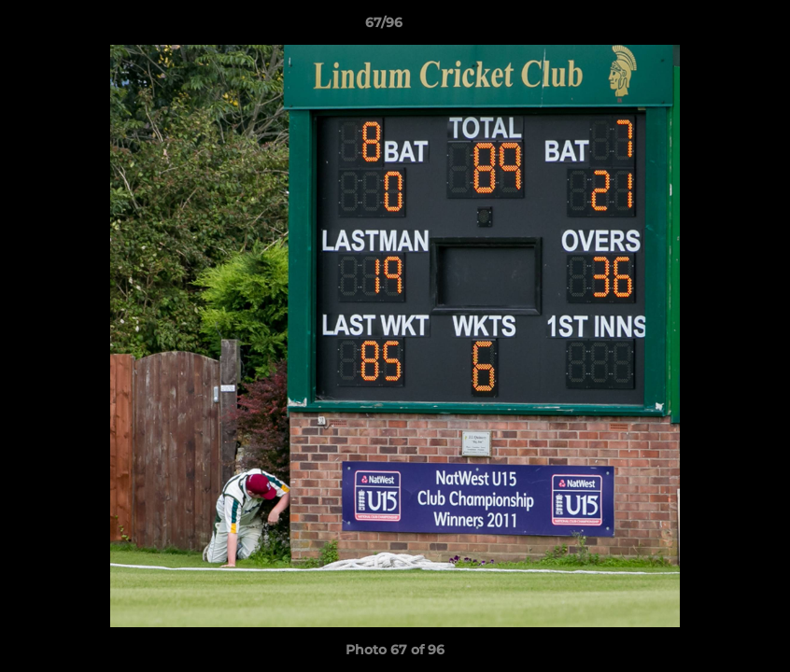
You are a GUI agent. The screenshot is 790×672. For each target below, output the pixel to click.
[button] (712, 27)
